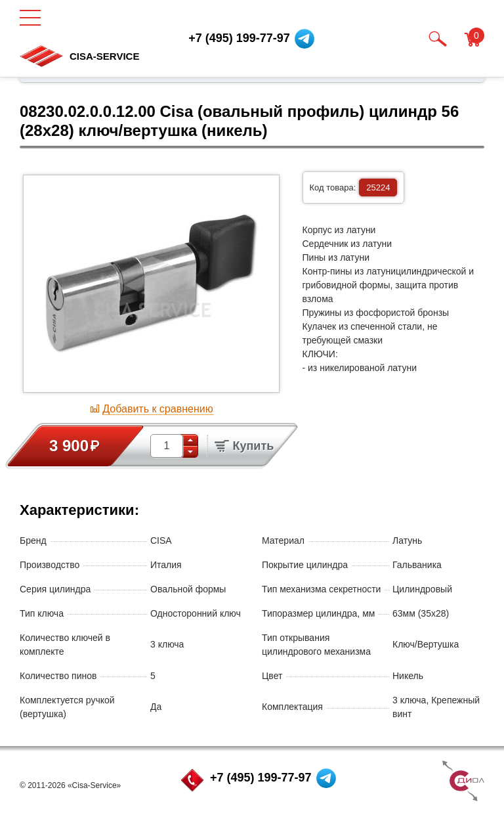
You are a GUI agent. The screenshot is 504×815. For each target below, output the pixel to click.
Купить (244, 446)
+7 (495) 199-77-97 (261, 778)
